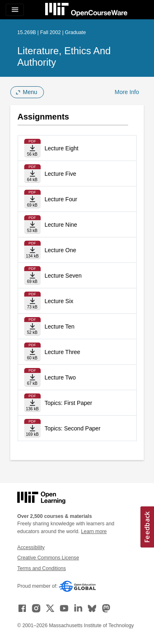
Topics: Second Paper (73, 428)
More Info (127, 92)
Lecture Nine (61, 225)
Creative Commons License (48, 558)
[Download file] (32, 148)
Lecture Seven (63, 276)
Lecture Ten (60, 327)
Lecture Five (61, 174)
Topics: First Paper (69, 403)
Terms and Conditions (41, 568)
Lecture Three (63, 352)
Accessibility (31, 547)
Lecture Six (59, 301)
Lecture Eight (62, 148)
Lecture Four (61, 199)
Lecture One (61, 250)
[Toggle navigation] (15, 10)
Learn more (94, 531)
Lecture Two (60, 377)
